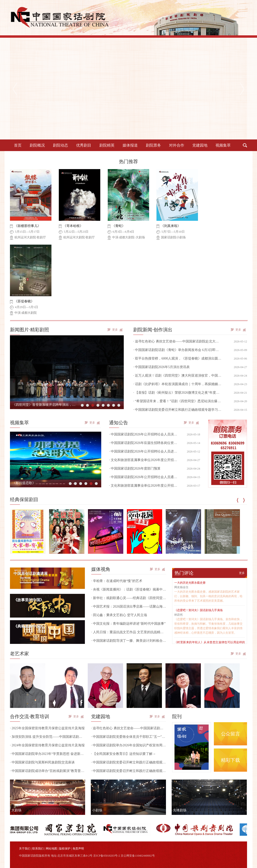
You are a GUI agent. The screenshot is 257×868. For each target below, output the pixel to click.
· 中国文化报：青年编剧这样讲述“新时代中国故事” (128, 624)
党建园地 (200, 145)
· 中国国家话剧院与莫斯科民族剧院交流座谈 (42, 762)
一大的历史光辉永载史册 (190, 583)
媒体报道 (130, 145)
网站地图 (51, 849)
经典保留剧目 (24, 499)
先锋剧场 (180, 810)
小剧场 (97, 810)
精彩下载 (230, 760)
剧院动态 (60, 145)
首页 (18, 145)
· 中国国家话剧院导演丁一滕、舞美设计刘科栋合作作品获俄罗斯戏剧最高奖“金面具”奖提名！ (129, 641)
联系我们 (38, 849)
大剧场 (16, 810)
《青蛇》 (119, 226)
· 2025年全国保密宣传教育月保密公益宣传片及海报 (47, 728)
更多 (115, 330)
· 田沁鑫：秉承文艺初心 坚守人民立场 (119, 615)
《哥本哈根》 (73, 226)
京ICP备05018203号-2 (107, 856)
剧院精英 (107, 145)
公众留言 (230, 734)
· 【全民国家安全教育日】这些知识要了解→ (123, 754)
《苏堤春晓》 (24, 301)
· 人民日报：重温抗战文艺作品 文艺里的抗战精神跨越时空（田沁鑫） (129, 632)
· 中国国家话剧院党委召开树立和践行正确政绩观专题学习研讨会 (128, 762)
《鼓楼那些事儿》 (28, 226)
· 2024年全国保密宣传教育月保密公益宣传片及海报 (47, 745)
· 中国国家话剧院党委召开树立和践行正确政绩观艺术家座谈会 (128, 771)
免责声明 (78, 849)
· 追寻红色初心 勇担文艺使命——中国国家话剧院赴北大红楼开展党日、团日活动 (128, 728)
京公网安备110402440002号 (138, 856)
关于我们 (25, 849)
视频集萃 (223, 145)
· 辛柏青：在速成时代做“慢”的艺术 (117, 581)
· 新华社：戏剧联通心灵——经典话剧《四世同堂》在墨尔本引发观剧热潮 (129, 598)
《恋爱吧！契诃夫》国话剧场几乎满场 (198, 610)
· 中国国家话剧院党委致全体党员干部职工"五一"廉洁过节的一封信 (128, 737)
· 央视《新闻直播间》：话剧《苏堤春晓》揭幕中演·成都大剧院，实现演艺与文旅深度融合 (129, 589)
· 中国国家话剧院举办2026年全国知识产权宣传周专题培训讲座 (128, 745)
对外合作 (177, 145)
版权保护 (65, 849)
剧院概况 (37, 145)
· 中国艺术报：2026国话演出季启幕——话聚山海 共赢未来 (129, 607)
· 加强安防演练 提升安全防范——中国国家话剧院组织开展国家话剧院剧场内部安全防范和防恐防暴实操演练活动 (47, 737)
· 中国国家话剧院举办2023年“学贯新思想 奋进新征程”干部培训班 (47, 754)
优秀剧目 (84, 145)
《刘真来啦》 (171, 226)
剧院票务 (153, 145)
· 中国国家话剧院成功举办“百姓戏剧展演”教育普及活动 (47, 771)
